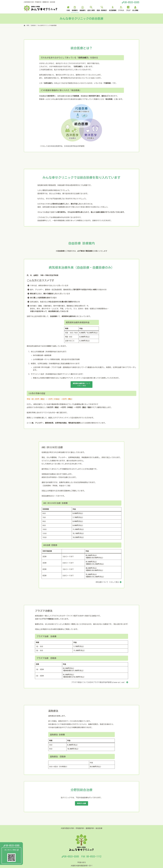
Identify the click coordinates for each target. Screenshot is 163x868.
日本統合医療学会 (56, 146)
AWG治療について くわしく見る (107, 583)
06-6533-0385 (132, 2)
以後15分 (68, 341)
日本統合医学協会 (71, 146)
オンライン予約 (11, 850)
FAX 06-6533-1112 (91, 858)
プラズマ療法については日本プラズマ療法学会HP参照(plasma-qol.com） (98, 683)
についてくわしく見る (81, 385)
